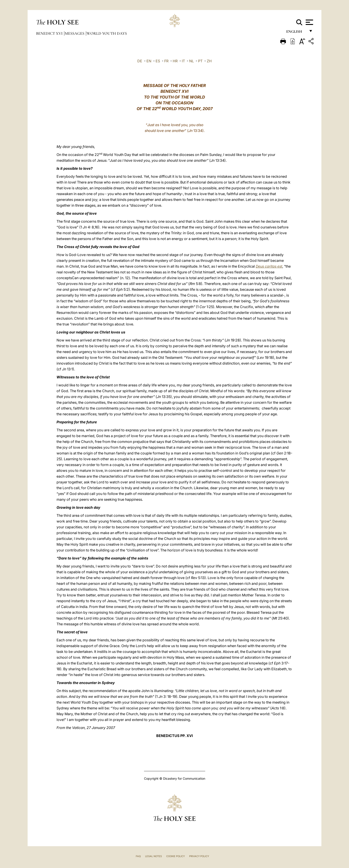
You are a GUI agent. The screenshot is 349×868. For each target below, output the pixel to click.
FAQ (138, 856)
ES (158, 61)
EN (149, 61)
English (296, 33)
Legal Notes (153, 856)
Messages (75, 33)
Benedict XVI (50, 33)
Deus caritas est (269, 266)
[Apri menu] (309, 22)
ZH (209, 61)
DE (140, 61)
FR (166, 61)
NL (192, 61)
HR (175, 61)
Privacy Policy (199, 856)
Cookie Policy (176, 856)
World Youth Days (107, 33)
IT (183, 61)
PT (200, 61)
